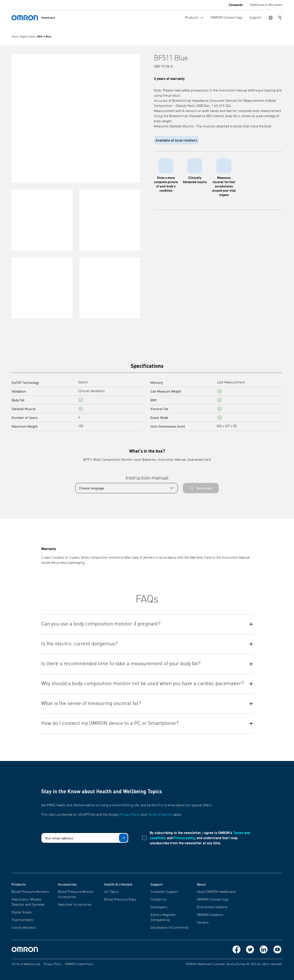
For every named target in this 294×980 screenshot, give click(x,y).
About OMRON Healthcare (216, 892)
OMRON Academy (210, 915)
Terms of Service (160, 815)
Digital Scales (28, 37)
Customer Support (164, 892)
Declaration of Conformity (170, 928)
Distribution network (212, 907)
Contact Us (159, 900)
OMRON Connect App (213, 900)
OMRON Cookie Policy (79, 964)
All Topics (111, 892)
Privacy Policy (130, 815)
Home (15, 37)
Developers (159, 907)
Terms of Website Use (26, 964)
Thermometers (23, 920)
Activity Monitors (24, 928)
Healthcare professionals (266, 5)
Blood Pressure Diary (120, 900)
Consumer (236, 5)
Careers (203, 923)
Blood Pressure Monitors (30, 892)
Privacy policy (184, 838)
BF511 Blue (44, 36)
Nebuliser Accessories (75, 905)
